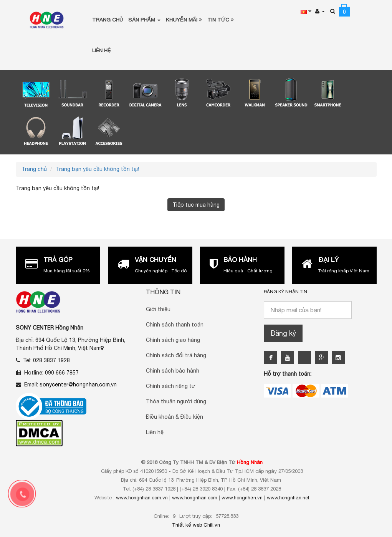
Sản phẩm (144, 20)
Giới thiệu (158, 309)
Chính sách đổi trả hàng (176, 355)
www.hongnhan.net (288, 498)
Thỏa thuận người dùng (176, 401)
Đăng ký (283, 333)
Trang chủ (108, 20)
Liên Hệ (102, 50)
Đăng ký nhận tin (285, 292)
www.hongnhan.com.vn (142, 498)
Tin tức (221, 20)
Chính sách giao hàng (173, 340)
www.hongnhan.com (195, 498)
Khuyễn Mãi (184, 20)
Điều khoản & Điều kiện (174, 417)
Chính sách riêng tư (171, 386)
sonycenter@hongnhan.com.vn (78, 385)
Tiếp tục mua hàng (196, 205)
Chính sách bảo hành (173, 371)
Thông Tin (163, 292)
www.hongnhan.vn (242, 498)
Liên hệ (155, 432)
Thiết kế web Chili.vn (196, 525)
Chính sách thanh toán (175, 325)
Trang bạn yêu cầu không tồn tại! (97, 169)
